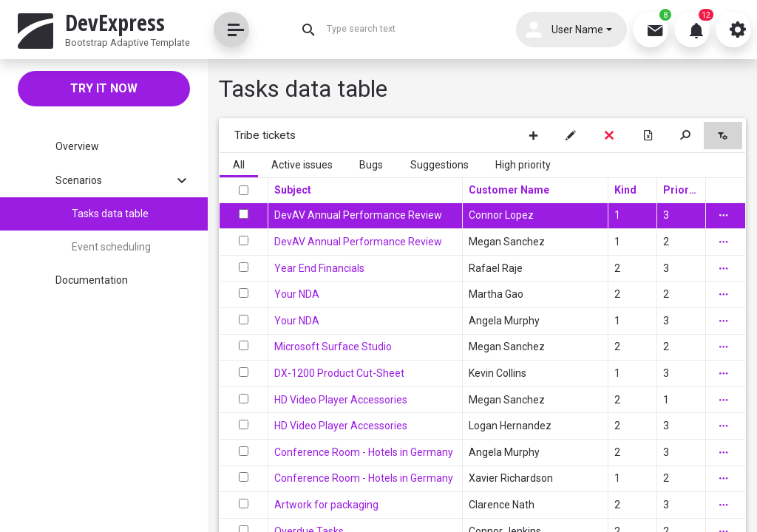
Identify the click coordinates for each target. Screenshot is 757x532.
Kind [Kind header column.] (625, 190)
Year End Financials (319, 268)
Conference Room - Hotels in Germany (364, 452)
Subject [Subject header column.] (293, 190)
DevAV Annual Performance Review (358, 215)
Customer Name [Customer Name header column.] (509, 190)
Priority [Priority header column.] (681, 190)
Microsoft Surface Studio (333, 347)
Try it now (104, 88)
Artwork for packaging (326, 505)
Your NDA (297, 294)
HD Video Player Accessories (341, 400)
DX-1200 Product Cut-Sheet (339, 373)
